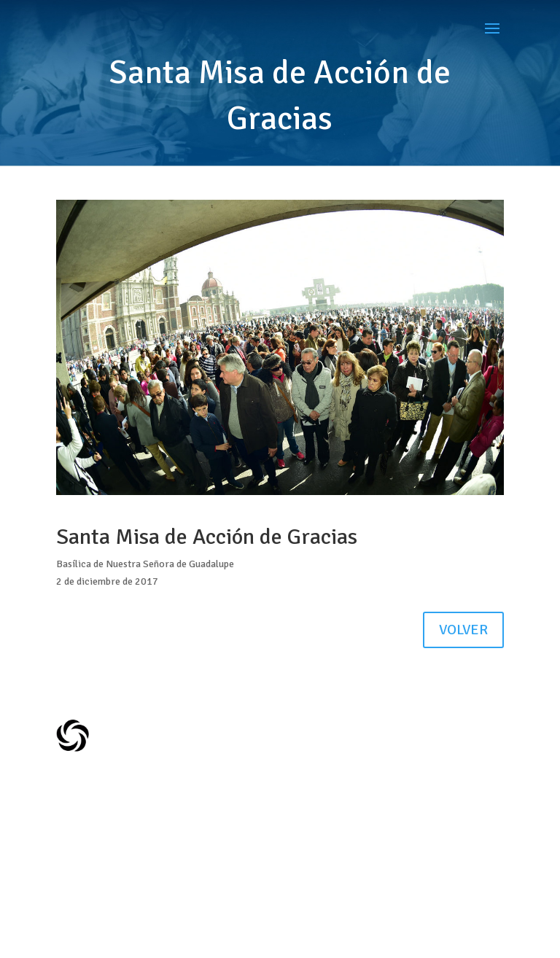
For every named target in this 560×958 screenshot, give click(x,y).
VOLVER (463, 630)
